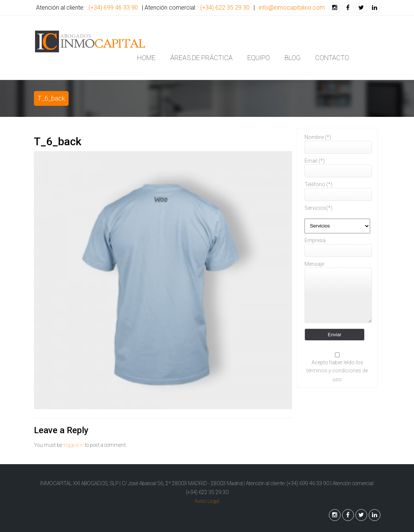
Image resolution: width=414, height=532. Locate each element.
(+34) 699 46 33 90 (113, 8)
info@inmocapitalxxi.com (292, 8)
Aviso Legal (207, 501)
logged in (74, 445)
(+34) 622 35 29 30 (225, 8)
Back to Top (195, 514)
